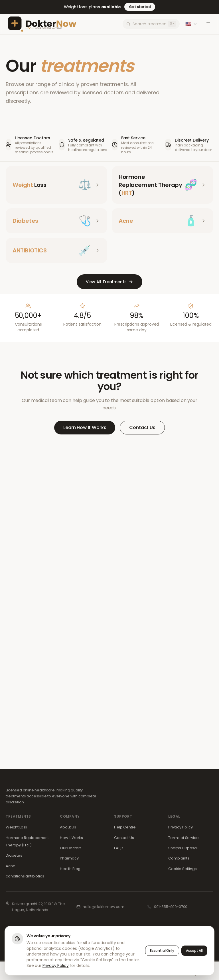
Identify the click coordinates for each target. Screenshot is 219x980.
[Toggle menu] (208, 24)
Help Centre (125, 827)
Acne (10, 866)
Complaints (179, 858)
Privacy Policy (181, 827)
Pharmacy (69, 858)
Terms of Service (183, 838)
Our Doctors (71, 848)
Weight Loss (16, 827)
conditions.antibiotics (25, 876)
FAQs (119, 848)
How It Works (71, 838)
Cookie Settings (182, 869)
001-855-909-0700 (171, 907)
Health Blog (70, 869)
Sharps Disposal (183, 848)
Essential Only (162, 951)
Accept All (194, 951)
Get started (140, 7)
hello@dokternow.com (104, 907)
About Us (68, 827)
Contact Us (142, 427)
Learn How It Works (85, 427)
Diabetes (14, 855)
